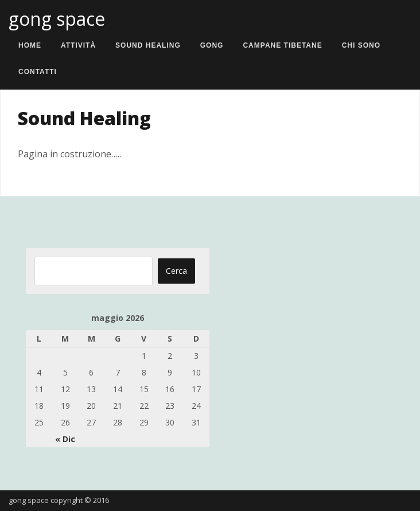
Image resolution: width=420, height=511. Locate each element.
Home (30, 45)
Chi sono (361, 45)
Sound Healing (148, 45)
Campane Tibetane (282, 45)
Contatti (38, 72)
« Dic (65, 439)
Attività (78, 45)
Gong (212, 45)
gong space (57, 19)
